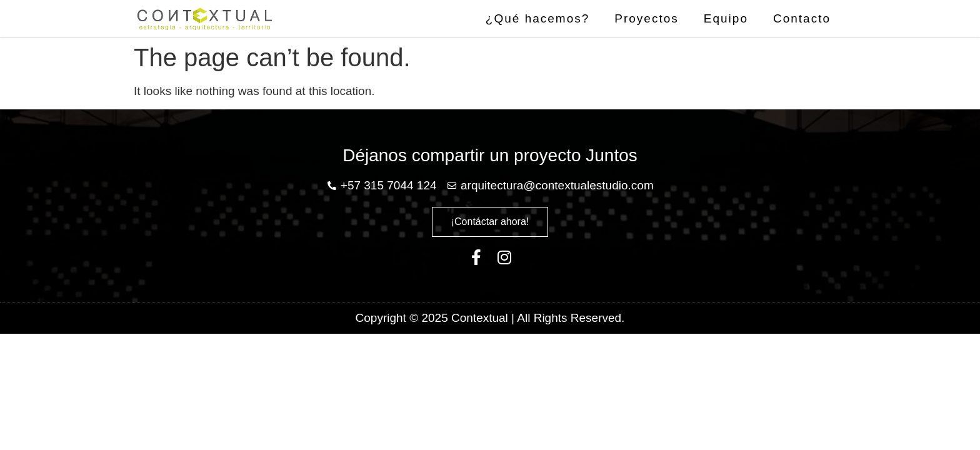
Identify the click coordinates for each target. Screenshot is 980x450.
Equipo (726, 18)
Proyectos (646, 18)
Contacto (802, 18)
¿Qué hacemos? (537, 18)
